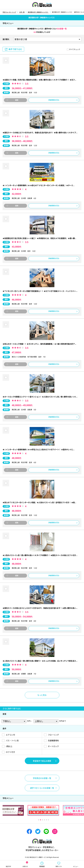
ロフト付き (10, 752)
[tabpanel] (43, 810)
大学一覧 (22, 12)
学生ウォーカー (42, 841)
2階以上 (9, 746)
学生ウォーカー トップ (9, 12)
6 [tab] (48, 820)
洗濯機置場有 (53, 740)
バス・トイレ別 (12, 740)
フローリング (53, 735)
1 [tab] (38, 820)
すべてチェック (75, 50)
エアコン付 (10, 735)
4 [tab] (44, 820)
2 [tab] (40, 820)
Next (67, 820)
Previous (19, 820)
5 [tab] (46, 820)
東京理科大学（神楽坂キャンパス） (38, 12)
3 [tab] (42, 820)
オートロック (53, 746)
